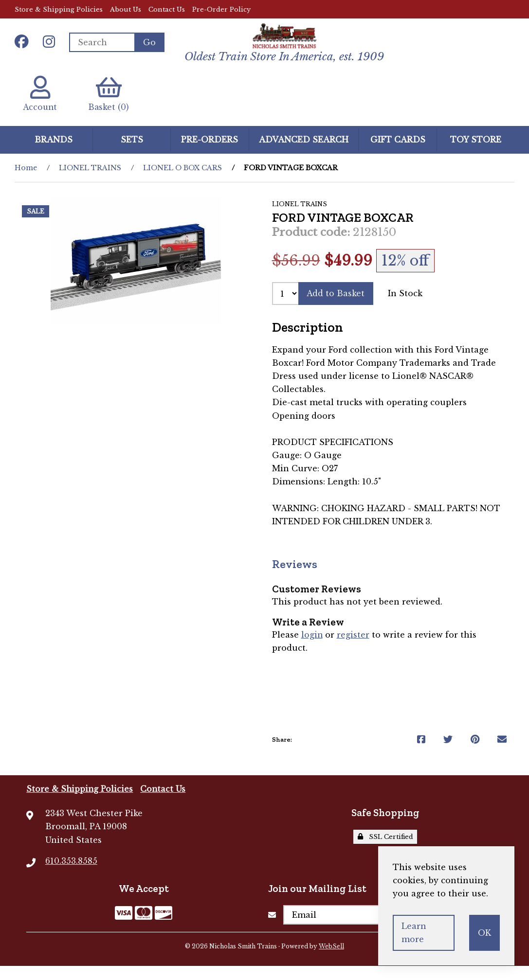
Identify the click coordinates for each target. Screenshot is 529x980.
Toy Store (476, 153)
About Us (126, 9)
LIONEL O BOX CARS (182, 181)
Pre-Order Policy (221, 9)
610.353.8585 (71, 874)
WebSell (331, 960)
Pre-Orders (210, 153)
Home (26, 181)
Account (41, 107)
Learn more (414, 933)
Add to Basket (336, 307)
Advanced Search (304, 153)
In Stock (406, 307)
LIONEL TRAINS (90, 181)
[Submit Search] (149, 49)
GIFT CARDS (398, 153)
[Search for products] (102, 49)
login (312, 649)
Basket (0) (112, 107)
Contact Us (167, 9)
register (354, 649)
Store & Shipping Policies (59, 9)
